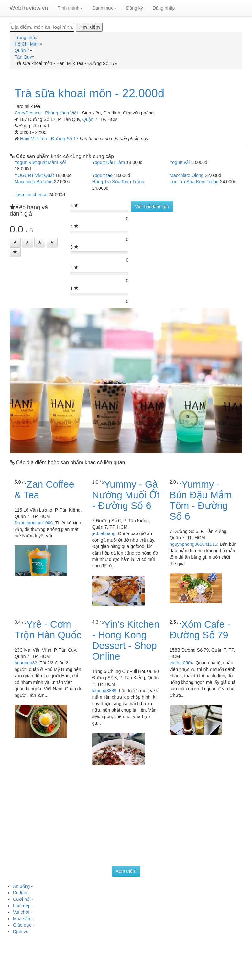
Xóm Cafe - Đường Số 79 (200, 630)
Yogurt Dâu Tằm (109, 162)
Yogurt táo (102, 175)
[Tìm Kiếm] (89, 27)
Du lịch (20, 893)
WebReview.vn (29, 8)
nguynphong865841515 (193, 544)
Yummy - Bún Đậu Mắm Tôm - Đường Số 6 (201, 500)
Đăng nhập (164, 8)
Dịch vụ (21, 932)
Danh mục (104, 8)
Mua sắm (22, 919)
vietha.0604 (181, 663)
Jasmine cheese (31, 195)
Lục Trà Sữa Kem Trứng (194, 182)
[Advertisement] (126, 817)
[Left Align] (15, 242)
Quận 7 (90, 119)
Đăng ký (134, 8)
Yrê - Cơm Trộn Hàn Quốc (48, 630)
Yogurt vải (180, 162)
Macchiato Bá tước (34, 182)
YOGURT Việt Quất (34, 175)
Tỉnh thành (70, 8)
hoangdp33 (26, 663)
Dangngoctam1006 (34, 523)
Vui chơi (21, 912)
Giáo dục (22, 925)
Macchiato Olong (186, 175)
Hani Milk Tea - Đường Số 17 (50, 139)
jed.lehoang (104, 533)
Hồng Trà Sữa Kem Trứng (118, 182)
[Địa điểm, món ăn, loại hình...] (42, 27)
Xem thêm (126, 871)
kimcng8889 (104, 691)
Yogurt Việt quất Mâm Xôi (40, 162)
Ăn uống (21, 886)
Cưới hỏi (22, 899)
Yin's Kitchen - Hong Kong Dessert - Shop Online (126, 640)
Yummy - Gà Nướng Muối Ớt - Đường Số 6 (126, 495)
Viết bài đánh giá (152, 207)
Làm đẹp (22, 906)
